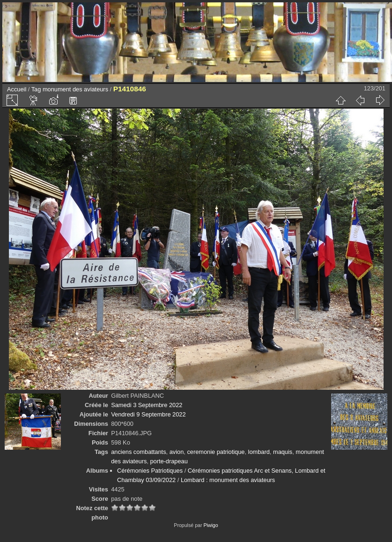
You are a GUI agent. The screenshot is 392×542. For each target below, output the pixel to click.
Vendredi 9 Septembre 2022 (148, 414)
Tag (36, 89)
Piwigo (211, 525)
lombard (259, 452)
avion (177, 452)
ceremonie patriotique (216, 452)
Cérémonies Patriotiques (150, 471)
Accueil (17, 89)
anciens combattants (138, 452)
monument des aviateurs (75, 89)
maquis (283, 452)
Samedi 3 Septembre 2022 (147, 405)
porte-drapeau (169, 461)
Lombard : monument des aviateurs (228, 480)
